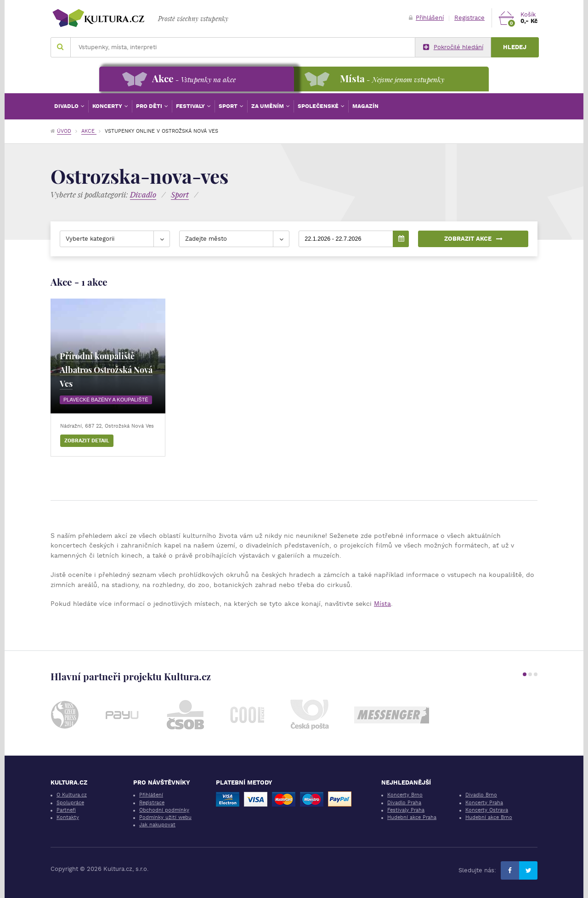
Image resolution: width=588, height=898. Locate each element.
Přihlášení (426, 18)
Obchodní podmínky (164, 810)
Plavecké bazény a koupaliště (106, 400)
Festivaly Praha (406, 810)
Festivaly (191, 106)
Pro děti (150, 106)
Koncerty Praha (484, 803)
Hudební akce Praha (412, 817)
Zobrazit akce (473, 239)
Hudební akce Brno (489, 817)
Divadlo (67, 106)
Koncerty (108, 106)
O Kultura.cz (72, 795)
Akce (89, 131)
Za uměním (268, 106)
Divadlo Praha (404, 803)
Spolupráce (70, 803)
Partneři (66, 810)
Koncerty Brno (405, 795)
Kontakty (68, 817)
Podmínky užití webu (165, 817)
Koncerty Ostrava (487, 810)
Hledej (515, 47)
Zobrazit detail (87, 441)
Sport (229, 106)
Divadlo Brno (481, 795)
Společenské (319, 106)
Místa (382, 604)
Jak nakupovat (157, 825)
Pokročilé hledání (453, 47)
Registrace (469, 18)
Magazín (365, 106)
